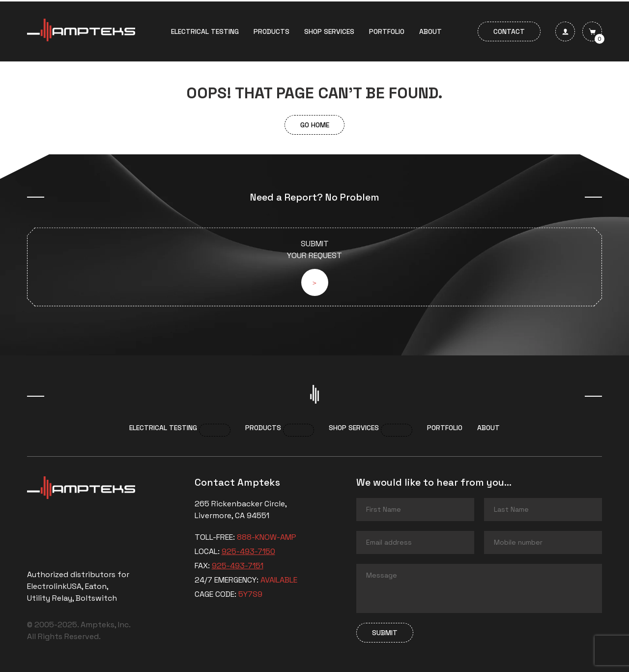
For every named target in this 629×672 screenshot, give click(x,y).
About (430, 31)
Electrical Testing (205, 31)
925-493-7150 (248, 551)
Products (272, 31)
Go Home (315, 125)
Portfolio (387, 31)
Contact (509, 31)
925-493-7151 (238, 566)
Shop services (329, 31)
